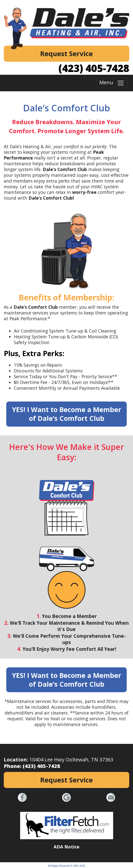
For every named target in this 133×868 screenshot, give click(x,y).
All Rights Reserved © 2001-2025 (66, 866)
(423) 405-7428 (94, 68)
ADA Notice (66, 847)
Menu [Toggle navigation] (112, 83)
